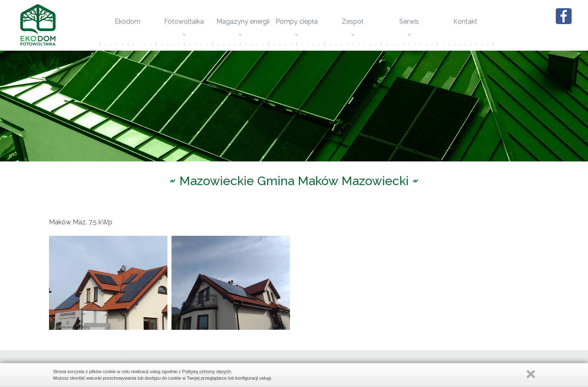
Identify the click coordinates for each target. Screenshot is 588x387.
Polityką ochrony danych (206, 371)
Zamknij (531, 374)
